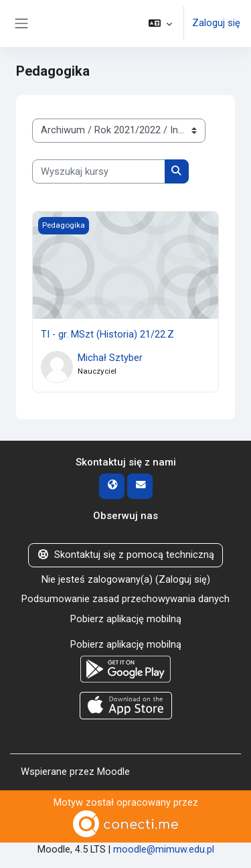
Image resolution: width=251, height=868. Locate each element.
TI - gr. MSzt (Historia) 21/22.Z (107, 334)
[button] (160, 23)
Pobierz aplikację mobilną (126, 619)
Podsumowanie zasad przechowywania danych (125, 599)
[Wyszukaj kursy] (99, 171)
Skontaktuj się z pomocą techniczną (125, 555)
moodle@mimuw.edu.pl (164, 849)
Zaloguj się (216, 23)
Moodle (113, 772)
